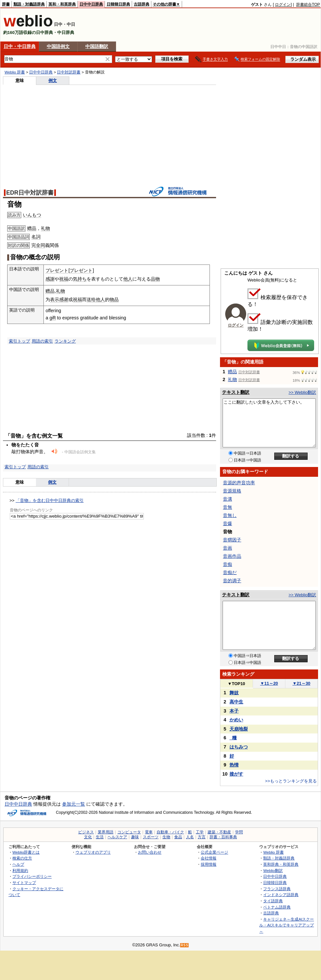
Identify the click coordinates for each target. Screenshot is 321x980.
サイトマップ (24, 883)
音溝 (228, 499)
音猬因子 (232, 540)
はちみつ (239, 747)
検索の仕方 (22, 858)
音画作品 (232, 556)
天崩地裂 (239, 729)
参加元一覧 (74, 804)
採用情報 (209, 864)
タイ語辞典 (273, 901)
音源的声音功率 (239, 483)
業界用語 (106, 832)
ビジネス (86, 832)
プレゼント (57, 270)
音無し (230, 515)
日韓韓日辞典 (118, 4)
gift (52, 318)
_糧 (233, 738)
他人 (128, 279)
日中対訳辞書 (69, 72)
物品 (114, 299)
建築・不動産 (219, 832)
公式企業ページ (214, 852)
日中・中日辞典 (20, 46)
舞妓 (234, 693)
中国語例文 (58, 46)
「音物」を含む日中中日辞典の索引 (50, 500)
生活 (100, 837)
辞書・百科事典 (223, 837)
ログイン (283, 5)
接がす (236, 774)
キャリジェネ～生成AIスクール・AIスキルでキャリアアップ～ (287, 925)
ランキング (65, 341)
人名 (190, 837)
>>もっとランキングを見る (291, 781)
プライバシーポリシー (32, 876)
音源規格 (232, 491)
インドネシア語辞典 (281, 895)
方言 (202, 837)
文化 (88, 837)
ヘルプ (18, 864)
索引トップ (19, 341)
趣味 (135, 837)
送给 (91, 299)
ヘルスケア (117, 837)
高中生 (236, 702)
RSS (185, 945)
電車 (149, 832)
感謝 (50, 279)
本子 (234, 711)
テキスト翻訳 (236, 392)
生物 (166, 837)
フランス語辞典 (277, 889)
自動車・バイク (170, 832)
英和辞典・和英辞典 (281, 864)
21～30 (302, 683)
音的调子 (232, 581)
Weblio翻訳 (273, 870)
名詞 (36, 237)
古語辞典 (142, 4)
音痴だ (230, 572)
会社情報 (209, 858)
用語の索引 (42, 341)
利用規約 (20, 870)
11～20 (269, 683)
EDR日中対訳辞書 (30, 193)
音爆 (228, 523)
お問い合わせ (150, 852)
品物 (155, 279)
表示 (55, 299)
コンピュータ (129, 832)
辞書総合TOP (308, 5)
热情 (234, 765)
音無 (228, 507)
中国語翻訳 (97, 46)
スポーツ (151, 837)
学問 (239, 832)
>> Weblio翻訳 (302, 392)
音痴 (228, 564)
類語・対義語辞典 (29, 4)
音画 (228, 548)
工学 (200, 832)
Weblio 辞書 (15, 72)
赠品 (32, 228)
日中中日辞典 (91, 4)
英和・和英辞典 (62, 4)
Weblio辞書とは (26, 852)
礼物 (45, 228)
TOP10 (236, 684)
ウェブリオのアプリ (93, 852)
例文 (53, 80)
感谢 (64, 299)
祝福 (64, 279)
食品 (178, 837)
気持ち (80, 279)
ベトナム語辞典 (277, 907)
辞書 (6, 4)
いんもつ (32, 215)
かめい (236, 720)
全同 (41, 245)
